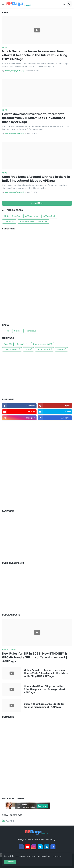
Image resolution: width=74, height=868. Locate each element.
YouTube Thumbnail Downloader (33, 221)
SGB (28, 349)
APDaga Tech (49, 216)
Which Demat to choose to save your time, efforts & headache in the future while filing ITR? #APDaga (35, 55)
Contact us (31, 331)
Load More (38, 203)
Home (7, 331)
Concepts (22, 344)
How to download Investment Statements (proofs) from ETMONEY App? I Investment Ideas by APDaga (34, 118)
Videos (61, 349)
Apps (8, 344)
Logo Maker (9, 221)
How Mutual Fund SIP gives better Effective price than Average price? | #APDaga (45, 689)
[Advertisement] (37, 300)
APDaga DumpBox (12, 216)
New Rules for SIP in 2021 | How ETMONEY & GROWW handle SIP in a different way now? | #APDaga (35, 657)
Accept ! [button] (10, 862)
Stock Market (44, 349)
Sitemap (18, 331)
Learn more (57, 856)
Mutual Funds (12, 349)
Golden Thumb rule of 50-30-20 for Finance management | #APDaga (44, 705)
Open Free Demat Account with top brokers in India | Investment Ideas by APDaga (36, 179)
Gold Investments (43, 344)
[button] (3, 4)
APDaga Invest (32, 216)
